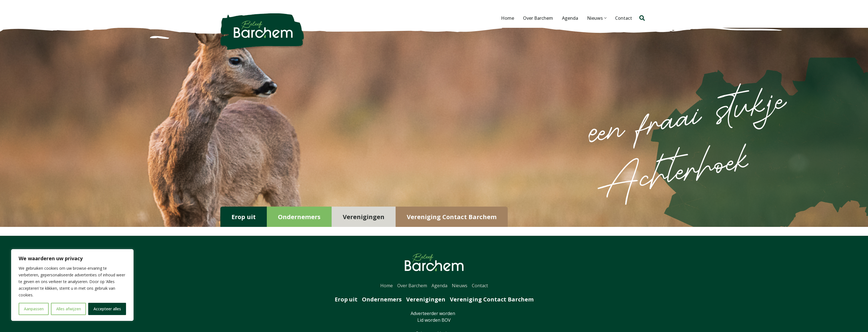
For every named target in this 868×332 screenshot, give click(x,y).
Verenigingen (364, 217)
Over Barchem (538, 18)
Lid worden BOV (434, 320)
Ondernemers (299, 217)
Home (508, 18)
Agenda (570, 18)
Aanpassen (34, 309)
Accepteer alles (107, 309)
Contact (624, 18)
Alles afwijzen (69, 309)
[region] (72, 285)
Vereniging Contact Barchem (452, 217)
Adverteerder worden (434, 313)
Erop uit (244, 217)
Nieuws (597, 18)
